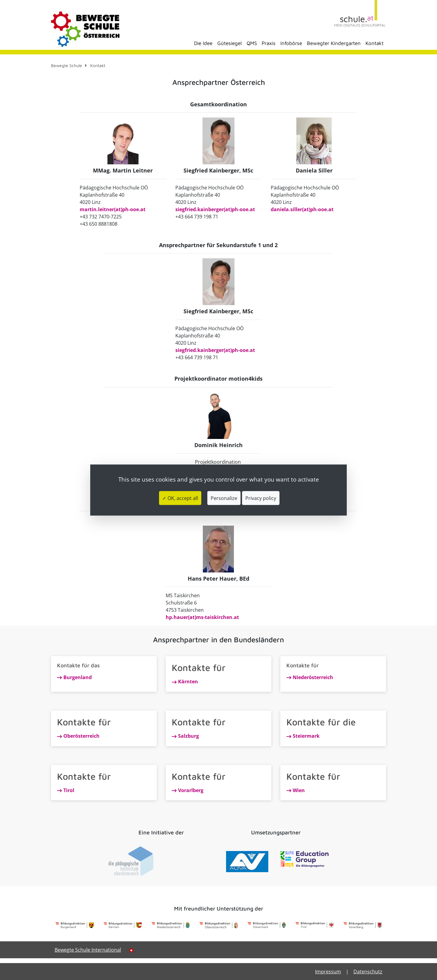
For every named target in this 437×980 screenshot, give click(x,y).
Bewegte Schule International (88, 950)
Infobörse (291, 43)
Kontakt (375, 43)
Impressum (328, 972)
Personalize (224, 498)
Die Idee (203, 43)
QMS (252, 43)
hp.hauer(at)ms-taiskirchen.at (202, 617)
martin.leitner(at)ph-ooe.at (113, 209)
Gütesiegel (230, 43)
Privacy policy (261, 498)
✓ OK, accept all (180, 498)
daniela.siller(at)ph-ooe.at (302, 209)
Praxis (269, 43)
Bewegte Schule (67, 65)
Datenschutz (368, 972)
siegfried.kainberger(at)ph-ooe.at (215, 209)
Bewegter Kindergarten (334, 43)
